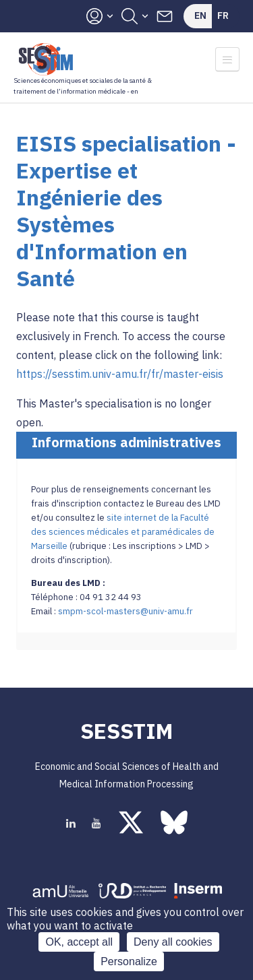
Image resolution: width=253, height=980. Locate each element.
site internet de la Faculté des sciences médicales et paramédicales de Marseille (123, 532)
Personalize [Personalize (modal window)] (129, 961)
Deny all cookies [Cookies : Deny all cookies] (173, 942)
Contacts (165, 16)
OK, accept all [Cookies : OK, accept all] (79, 942)
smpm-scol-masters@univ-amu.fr (125, 611)
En (200, 15)
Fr (223, 15)
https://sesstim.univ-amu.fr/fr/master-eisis (120, 374)
